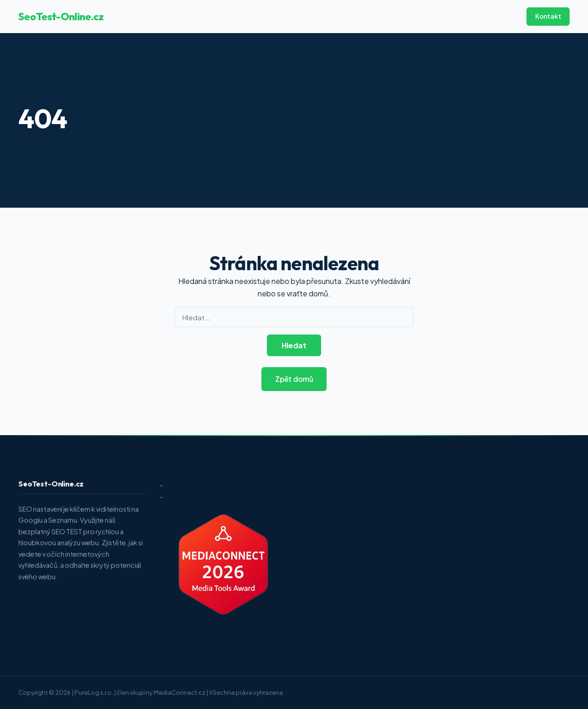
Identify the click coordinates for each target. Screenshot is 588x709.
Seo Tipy (271, 16)
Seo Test (227, 16)
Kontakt (548, 16)
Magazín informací (385, 16)
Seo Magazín (320, 16)
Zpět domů (294, 379)
